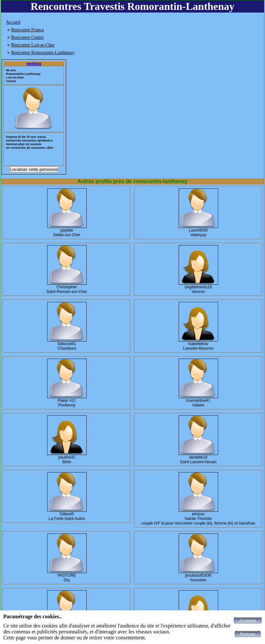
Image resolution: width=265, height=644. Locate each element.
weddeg (34, 64)
